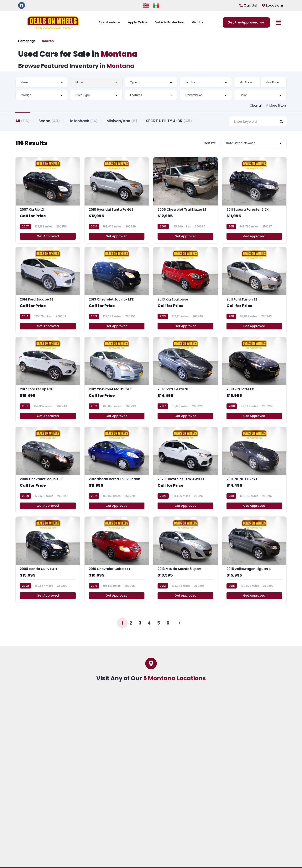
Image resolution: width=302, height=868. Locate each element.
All (23, 121)
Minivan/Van (125, 121)
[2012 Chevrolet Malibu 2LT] (117, 380)
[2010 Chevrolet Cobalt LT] (117, 560)
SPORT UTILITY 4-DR (173, 121)
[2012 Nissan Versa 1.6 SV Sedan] (117, 470)
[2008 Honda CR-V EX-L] (48, 560)
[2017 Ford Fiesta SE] (185, 380)
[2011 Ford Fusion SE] (254, 290)
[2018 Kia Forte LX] (254, 380)
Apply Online (138, 22)
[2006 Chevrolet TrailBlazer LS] (185, 201)
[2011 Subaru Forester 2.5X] (254, 201)
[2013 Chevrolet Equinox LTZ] (117, 290)
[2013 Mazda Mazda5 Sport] (185, 560)
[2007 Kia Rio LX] (48, 201)
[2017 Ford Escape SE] (48, 380)
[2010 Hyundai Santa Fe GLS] (117, 201)
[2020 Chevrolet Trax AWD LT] (185, 470)
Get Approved (48, 237)
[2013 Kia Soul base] (185, 290)
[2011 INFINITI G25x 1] (254, 470)
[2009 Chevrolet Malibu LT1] (48, 470)
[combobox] (42, 82)
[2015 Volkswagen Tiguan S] (254, 560)
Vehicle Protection (170, 22)
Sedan (50, 121)
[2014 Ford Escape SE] (48, 290)
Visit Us (198, 22)
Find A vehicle (109, 22)
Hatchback (85, 121)
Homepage (27, 41)
